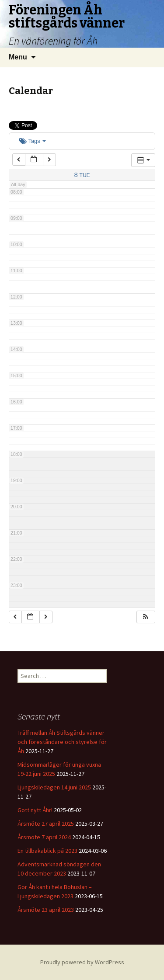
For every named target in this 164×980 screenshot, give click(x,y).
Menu (18, 57)
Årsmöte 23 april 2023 (46, 910)
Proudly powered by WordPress (82, 962)
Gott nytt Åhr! (35, 810)
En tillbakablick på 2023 (47, 851)
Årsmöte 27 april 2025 (46, 824)
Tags (33, 141)
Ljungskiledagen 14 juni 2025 (54, 787)
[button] (146, 617)
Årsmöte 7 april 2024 (44, 837)
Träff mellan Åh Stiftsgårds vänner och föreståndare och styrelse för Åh (62, 742)
